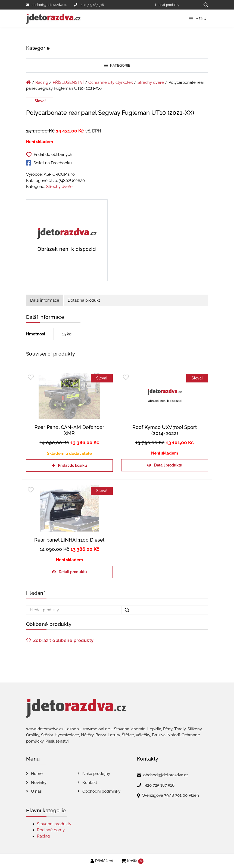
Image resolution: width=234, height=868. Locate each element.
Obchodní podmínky (101, 791)
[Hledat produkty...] (204, 5)
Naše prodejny (96, 774)
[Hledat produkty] (176, 5)
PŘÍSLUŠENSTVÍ (68, 82)
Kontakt (90, 783)
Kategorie (117, 65)
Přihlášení (102, 861)
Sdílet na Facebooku (49, 163)
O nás (36, 791)
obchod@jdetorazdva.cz (47, 5)
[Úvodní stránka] (28, 82)
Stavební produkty (54, 824)
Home (37, 774)
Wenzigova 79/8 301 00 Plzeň (171, 795)
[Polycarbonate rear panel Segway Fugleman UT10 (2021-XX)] (67, 241)
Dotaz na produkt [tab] (84, 300)
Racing (42, 82)
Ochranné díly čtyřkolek (111, 82)
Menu (198, 19)
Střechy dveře (151, 82)
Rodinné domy (51, 830)
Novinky (39, 783)
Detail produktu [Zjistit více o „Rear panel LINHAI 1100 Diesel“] (73, 572)
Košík (132, 861)
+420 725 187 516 (89, 5)
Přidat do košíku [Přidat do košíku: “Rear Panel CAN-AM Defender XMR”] (72, 465)
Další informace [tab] (45, 300)
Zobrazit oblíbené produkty (63, 640)
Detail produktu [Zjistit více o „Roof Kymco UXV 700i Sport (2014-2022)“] (168, 465)
